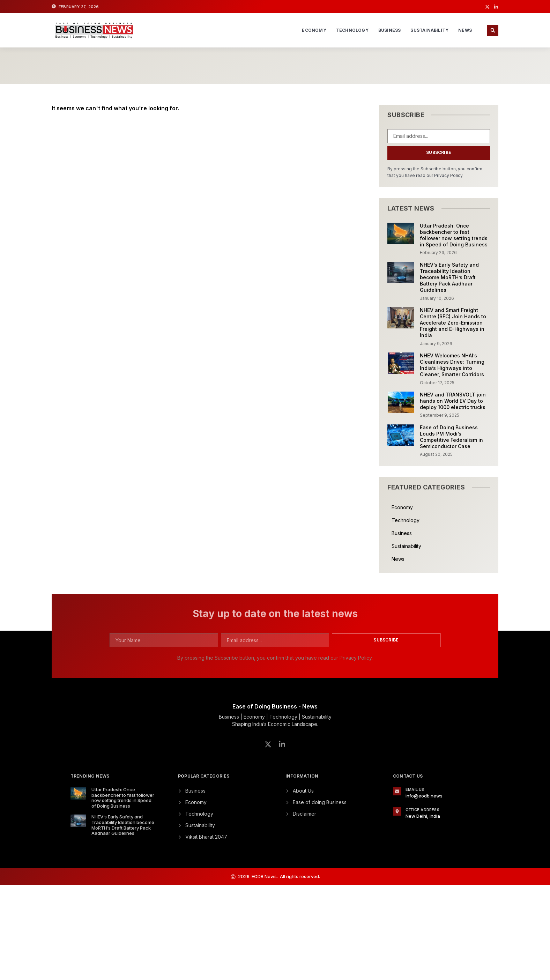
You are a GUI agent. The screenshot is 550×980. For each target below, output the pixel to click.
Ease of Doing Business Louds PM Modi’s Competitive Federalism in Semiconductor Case (451, 437)
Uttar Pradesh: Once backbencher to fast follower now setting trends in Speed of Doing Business (454, 235)
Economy (314, 30)
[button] (493, 30)
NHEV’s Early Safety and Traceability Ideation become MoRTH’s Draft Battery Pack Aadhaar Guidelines (449, 277)
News (465, 30)
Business (390, 30)
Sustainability (429, 30)
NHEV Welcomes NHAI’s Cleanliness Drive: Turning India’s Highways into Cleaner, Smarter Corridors (452, 365)
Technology (352, 30)
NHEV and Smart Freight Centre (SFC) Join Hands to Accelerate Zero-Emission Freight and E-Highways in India (453, 323)
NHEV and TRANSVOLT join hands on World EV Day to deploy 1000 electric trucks (453, 401)
